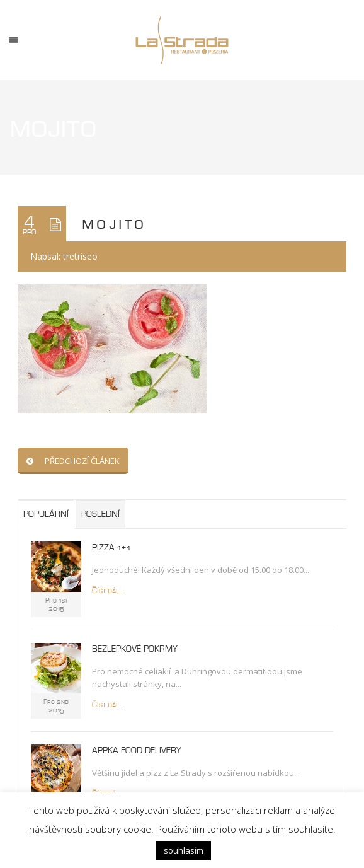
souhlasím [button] (184, 850)
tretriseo (80, 256)
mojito (114, 224)
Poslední (100, 514)
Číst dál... (108, 591)
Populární (46, 514)
